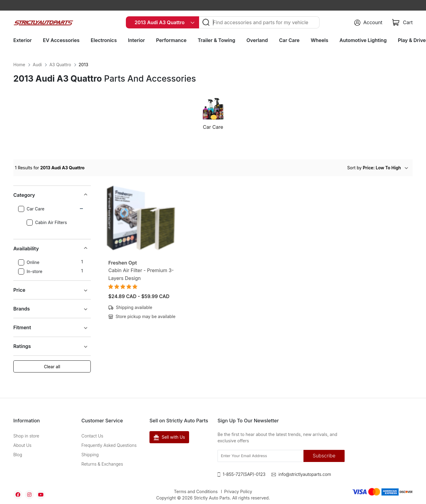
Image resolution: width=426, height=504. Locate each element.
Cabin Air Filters (47, 223)
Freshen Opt (123, 263)
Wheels (319, 40)
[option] (213, 116)
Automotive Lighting (363, 40)
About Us (22, 445)
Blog (18, 455)
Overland (257, 40)
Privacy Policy (238, 491)
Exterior (23, 40)
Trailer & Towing (216, 40)
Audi (37, 65)
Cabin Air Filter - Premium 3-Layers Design (141, 274)
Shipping (90, 455)
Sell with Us (169, 437)
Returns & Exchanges (102, 464)
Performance (171, 40)
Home (19, 65)
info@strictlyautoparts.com (305, 474)
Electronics (104, 40)
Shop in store (26, 436)
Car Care (289, 40)
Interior (136, 40)
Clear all (52, 367)
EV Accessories (61, 40)
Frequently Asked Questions (109, 445)
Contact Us (92, 436)
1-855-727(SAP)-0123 (244, 474)
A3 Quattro (60, 65)
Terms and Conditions (196, 491)
